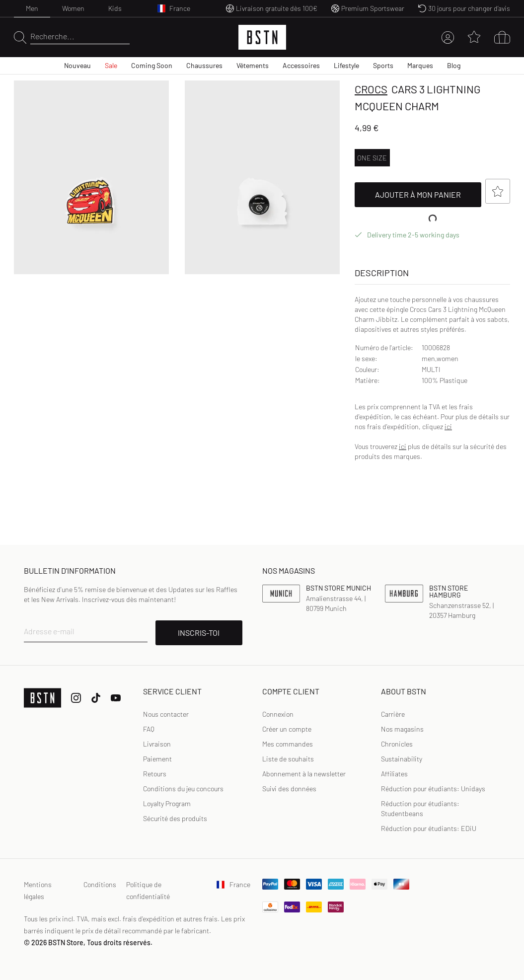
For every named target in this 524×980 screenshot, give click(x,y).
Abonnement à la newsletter (304, 774)
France (233, 884)
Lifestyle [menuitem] (346, 65)
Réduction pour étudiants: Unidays (433, 789)
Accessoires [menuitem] (301, 65)
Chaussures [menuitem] (204, 65)
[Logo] (262, 37)
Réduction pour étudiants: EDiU (429, 828)
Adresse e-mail (49, 631)
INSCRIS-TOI (199, 633)
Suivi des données (289, 789)
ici (448, 426)
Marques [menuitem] (420, 65)
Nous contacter (166, 714)
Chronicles (397, 744)
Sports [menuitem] (383, 65)
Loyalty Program (167, 803)
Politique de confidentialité (148, 890)
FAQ (149, 729)
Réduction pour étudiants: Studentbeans (420, 808)
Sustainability (402, 759)
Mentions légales (38, 890)
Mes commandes (288, 744)
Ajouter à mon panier (428, 195)
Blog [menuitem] (454, 65)
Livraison (157, 744)
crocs (371, 89)
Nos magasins (402, 729)
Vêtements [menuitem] (253, 65)
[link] (278, 714)
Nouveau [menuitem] (77, 65)
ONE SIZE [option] (372, 158)
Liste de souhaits (288, 759)
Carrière (393, 714)
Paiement (157, 759)
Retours (155, 774)
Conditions (100, 884)
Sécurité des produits (175, 818)
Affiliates (394, 774)
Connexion (278, 714)
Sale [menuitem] (111, 65)
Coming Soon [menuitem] (152, 65)
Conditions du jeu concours (183, 789)
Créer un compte (287, 729)
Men (32, 8)
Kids (115, 8)
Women (73, 8)
